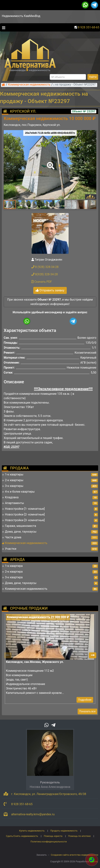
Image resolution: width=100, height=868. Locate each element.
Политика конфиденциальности (49, 842)
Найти (93, 77)
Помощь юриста (53, 836)
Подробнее (85, 700)
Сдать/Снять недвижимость (22, 836)
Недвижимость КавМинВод (21, 16)
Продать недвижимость (64, 831)
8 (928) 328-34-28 (45, 267)
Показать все (87, 711)
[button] (50, 163)
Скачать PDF (42, 282)
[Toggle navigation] (3, 27)
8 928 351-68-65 (89, 27)
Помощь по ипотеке (79, 836)
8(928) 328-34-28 (45, 274)
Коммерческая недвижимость (29, 85)
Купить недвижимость (32, 831)
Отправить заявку (50, 290)
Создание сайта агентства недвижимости (74, 855)
